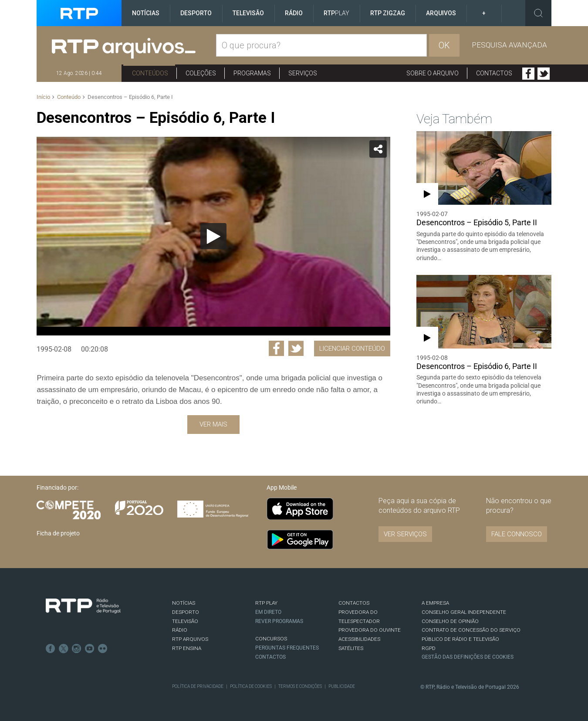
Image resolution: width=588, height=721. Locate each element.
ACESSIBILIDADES (359, 639)
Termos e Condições (300, 686)
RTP (336, 13)
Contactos (494, 73)
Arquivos (441, 13)
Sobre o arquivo (433, 73)
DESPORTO (186, 612)
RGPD (429, 648)
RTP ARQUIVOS (190, 639)
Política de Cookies (251, 686)
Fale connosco (517, 534)
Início (43, 97)
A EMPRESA (435, 603)
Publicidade (342, 686)
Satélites (351, 648)
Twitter (544, 74)
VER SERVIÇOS (405, 534)
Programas (252, 73)
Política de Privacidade (198, 686)
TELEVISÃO (185, 621)
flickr (103, 649)
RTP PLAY (266, 603)
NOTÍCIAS (184, 603)
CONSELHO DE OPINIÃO (450, 621)
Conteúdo (69, 97)
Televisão (248, 13)
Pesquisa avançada (509, 45)
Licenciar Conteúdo (352, 349)
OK (444, 45)
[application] (213, 236)
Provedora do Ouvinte (370, 630)
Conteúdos (150, 73)
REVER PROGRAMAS (279, 621)
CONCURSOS (271, 639)
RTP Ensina (187, 648)
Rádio (294, 13)
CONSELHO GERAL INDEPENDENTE (464, 612)
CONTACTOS (354, 603)
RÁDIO (180, 630)
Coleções (201, 73)
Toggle (538, 13)
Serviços (303, 73)
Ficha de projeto (58, 533)
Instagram (77, 649)
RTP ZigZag (388, 13)
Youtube (90, 649)
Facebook (528, 74)
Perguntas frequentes (287, 648)
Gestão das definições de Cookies (468, 657)
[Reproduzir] (213, 236)
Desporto (196, 13)
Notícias (146, 13)
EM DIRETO (268, 612)
